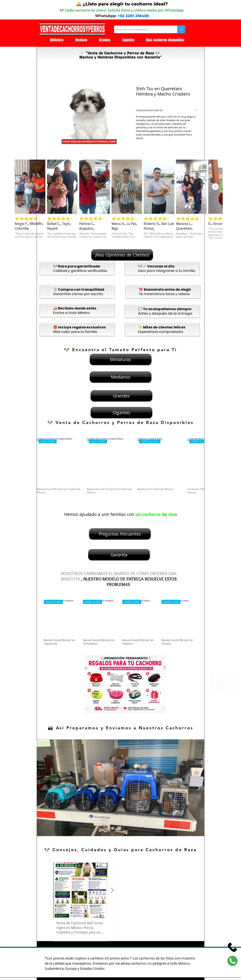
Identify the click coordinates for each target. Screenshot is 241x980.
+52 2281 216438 (133, 16)
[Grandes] (121, 396)
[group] (121, 468)
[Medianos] (121, 377)
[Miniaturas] (121, 359)
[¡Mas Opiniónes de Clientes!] (122, 255)
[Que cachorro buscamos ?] (143, 29)
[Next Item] (215, 187)
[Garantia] (119, 555)
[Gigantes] (121, 413)
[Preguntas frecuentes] (120, 534)
